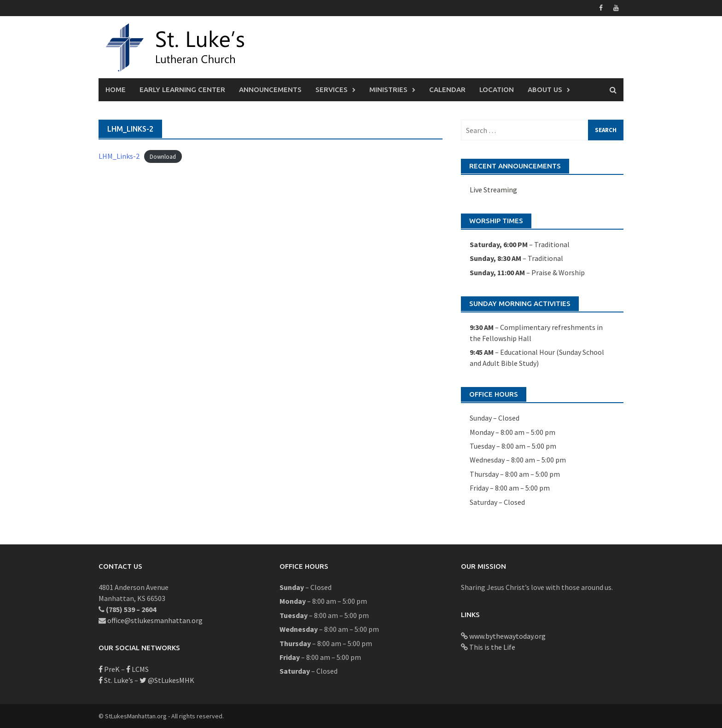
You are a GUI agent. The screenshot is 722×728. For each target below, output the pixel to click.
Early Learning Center (182, 90)
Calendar (447, 90)
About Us (545, 90)
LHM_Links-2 (119, 156)
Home (116, 90)
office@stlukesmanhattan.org (155, 620)
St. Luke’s (116, 680)
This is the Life (492, 647)
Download (163, 156)
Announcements (270, 90)
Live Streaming (493, 190)
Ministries (388, 90)
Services (332, 90)
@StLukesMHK (167, 680)
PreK (109, 669)
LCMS (137, 669)
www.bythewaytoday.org (507, 636)
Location (497, 90)
